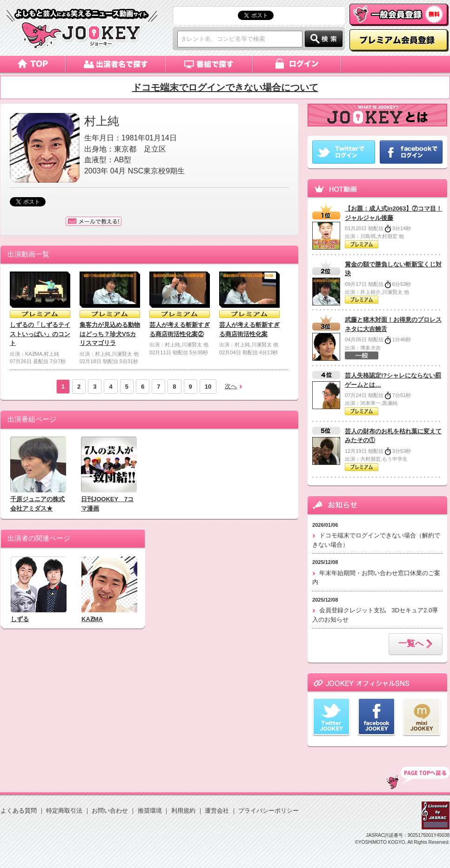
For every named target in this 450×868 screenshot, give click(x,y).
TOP (418, 778)
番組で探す (209, 64)
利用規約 (183, 811)
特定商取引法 (64, 811)
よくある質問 (19, 811)
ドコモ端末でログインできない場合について (225, 87)
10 (208, 387)
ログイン (298, 64)
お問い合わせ (110, 811)
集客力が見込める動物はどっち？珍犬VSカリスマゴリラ (110, 334)
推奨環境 (150, 811)
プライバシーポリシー (269, 811)
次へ (231, 386)
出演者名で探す (116, 64)
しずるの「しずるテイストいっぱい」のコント (40, 334)
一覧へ (416, 644)
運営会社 (217, 811)
